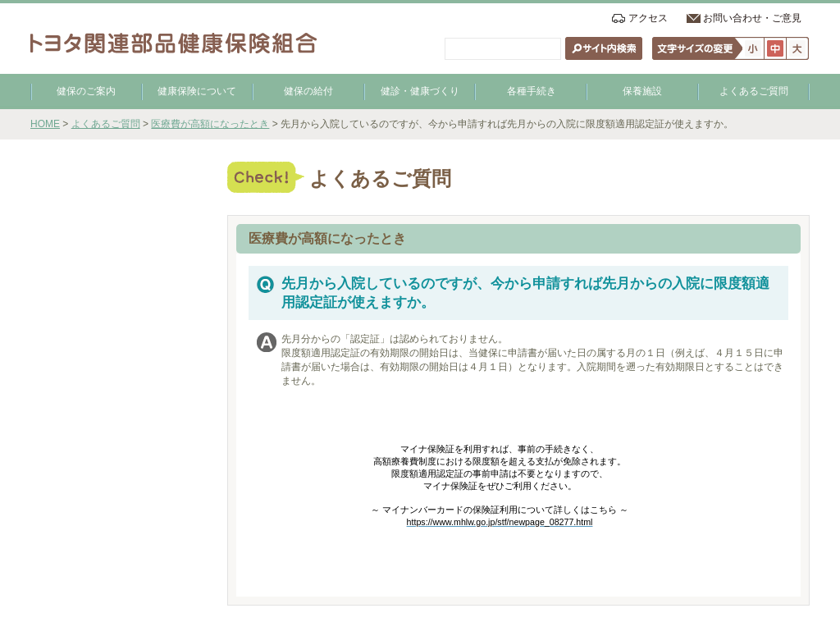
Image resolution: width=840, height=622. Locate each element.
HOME (45, 124)
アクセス (648, 18)
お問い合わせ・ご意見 (752, 18)
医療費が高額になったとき (210, 124)
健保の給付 (308, 91)
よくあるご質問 (754, 91)
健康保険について (197, 91)
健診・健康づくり (420, 91)
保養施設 (642, 91)
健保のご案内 (86, 91)
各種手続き (532, 91)
